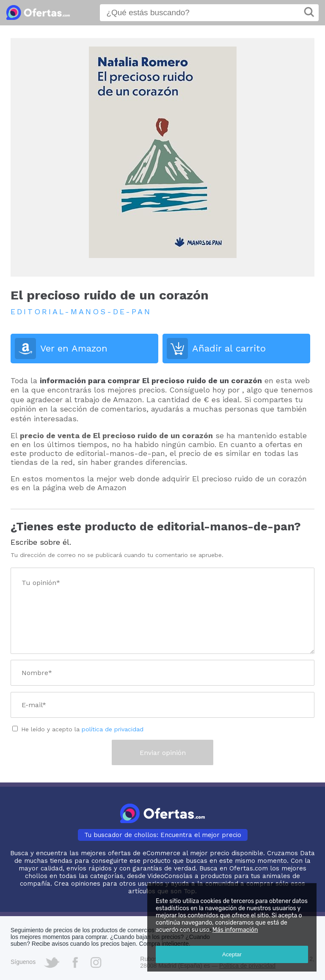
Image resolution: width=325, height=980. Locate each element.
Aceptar (232, 954)
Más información (235, 930)
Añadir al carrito (229, 348)
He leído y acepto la (82, 729)
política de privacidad (113, 729)
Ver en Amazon (74, 348)
